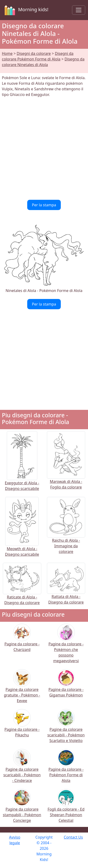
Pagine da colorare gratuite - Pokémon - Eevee (22, 689)
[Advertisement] (44, 149)
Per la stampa (44, 205)
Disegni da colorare (34, 53)
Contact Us (73, 837)
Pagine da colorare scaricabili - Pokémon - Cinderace (22, 769)
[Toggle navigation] (79, 10)
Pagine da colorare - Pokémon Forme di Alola (66, 769)
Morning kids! (26, 10)
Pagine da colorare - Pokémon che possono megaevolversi (66, 646)
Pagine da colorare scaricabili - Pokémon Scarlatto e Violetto (66, 729)
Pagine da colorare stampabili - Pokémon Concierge (22, 809)
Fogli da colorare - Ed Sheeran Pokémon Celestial (66, 809)
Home (7, 53)
